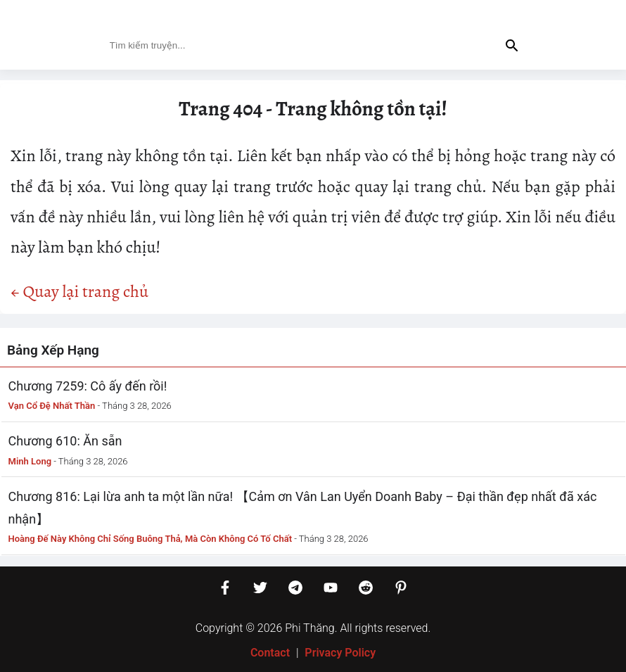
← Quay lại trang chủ (79, 291)
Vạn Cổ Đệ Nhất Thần (52, 406)
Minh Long (30, 461)
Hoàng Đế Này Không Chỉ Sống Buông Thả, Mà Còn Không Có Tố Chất (151, 539)
